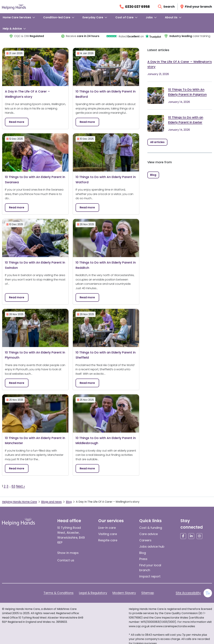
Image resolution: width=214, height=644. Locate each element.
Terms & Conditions (59, 593)
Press (143, 559)
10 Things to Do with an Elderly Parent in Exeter (186, 120)
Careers (145, 540)
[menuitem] (19, 17)
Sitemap (148, 593)
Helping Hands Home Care (19, 502)
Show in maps (68, 553)
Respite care (108, 540)
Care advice (149, 534)
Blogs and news (51, 502)
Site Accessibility (188, 593)
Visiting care (108, 534)
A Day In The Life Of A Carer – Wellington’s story (180, 64)
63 (13, 486)
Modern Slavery (124, 593)
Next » (21, 486)
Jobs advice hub (152, 547)
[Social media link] (183, 536)
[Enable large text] (208, 593)
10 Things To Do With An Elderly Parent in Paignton (187, 92)
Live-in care (107, 528)
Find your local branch (150, 568)
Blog (69, 502)
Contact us (66, 560)
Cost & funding (151, 528)
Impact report (150, 576)
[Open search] (166, 7)
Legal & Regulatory (93, 593)
